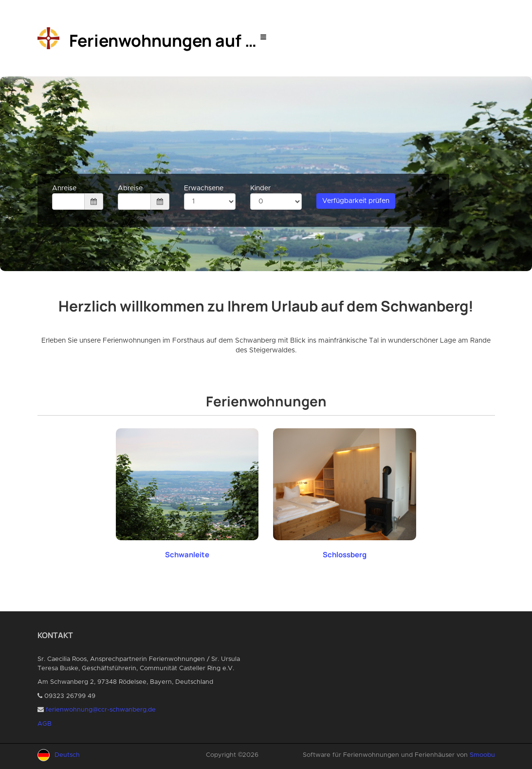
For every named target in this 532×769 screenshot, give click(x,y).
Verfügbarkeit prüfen (356, 201)
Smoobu (482, 755)
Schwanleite (187, 555)
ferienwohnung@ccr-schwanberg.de (101, 710)
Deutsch (67, 755)
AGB (45, 724)
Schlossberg (345, 555)
